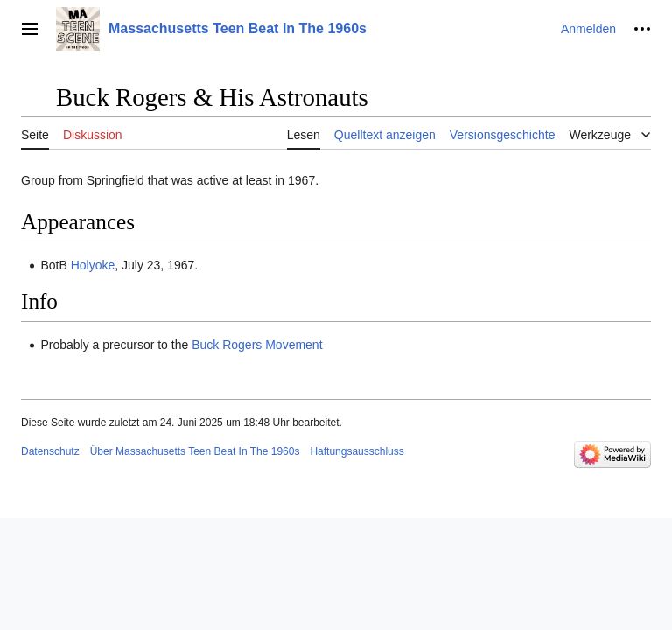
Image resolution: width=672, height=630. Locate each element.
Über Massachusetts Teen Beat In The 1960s (195, 451)
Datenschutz (50, 451)
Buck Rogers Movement (257, 345)
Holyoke (93, 265)
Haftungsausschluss (357, 451)
